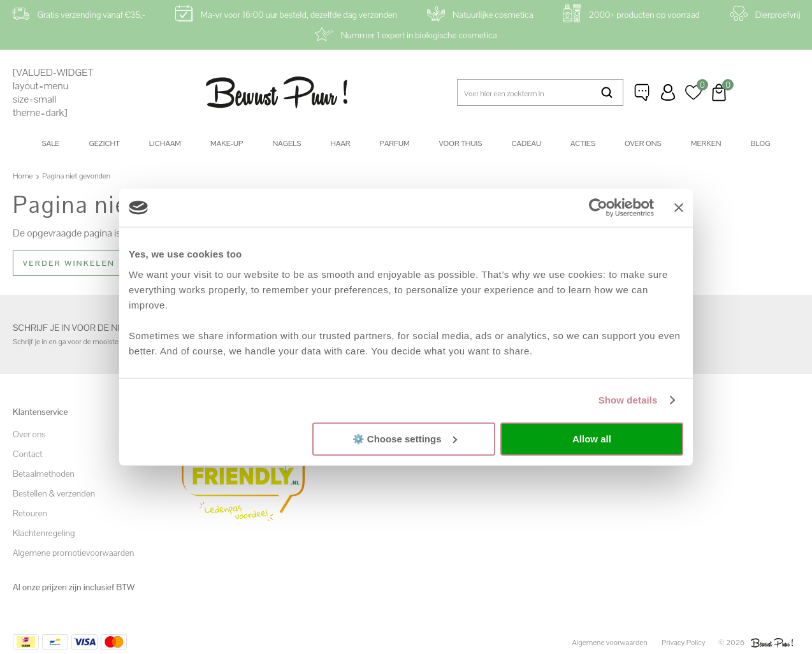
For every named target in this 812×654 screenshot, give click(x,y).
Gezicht (104, 143)
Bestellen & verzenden (54, 493)
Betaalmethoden (44, 474)
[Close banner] (679, 208)
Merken (706, 143)
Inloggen (668, 92)
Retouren (30, 513)
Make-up (227, 143)
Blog (761, 143)
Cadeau (526, 143)
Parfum (395, 143)
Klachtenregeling (44, 533)
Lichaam (165, 143)
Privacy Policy (684, 643)
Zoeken (607, 92)
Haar (340, 143)
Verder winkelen (69, 263)
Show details (628, 400)
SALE (51, 143)
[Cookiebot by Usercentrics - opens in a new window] (598, 208)
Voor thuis (461, 143)
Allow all (592, 439)
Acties (583, 143)
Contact (28, 454)
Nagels (286, 143)
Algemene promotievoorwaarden (73, 553)
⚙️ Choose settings (405, 438)
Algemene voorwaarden (610, 643)
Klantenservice (642, 92)
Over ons (643, 143)
